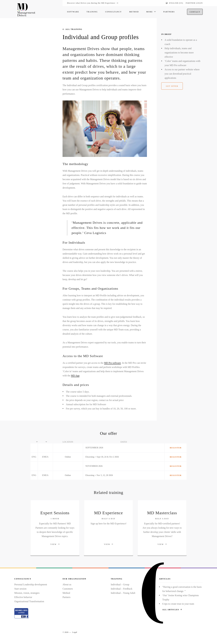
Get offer (172, 86)
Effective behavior (23, 597)
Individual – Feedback (122, 589)
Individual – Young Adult (123, 593)
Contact (195, 12)
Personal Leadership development (31, 584)
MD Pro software (112, 363)
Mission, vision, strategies (27, 593)
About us (67, 584)
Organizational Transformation (29, 601)
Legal (75, 632)
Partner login (194, 3)
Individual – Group (120, 584)
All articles (172, 610)
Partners (66, 597)
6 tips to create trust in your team (178, 604)
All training (72, 29)
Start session (20, 589)
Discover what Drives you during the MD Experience (93, 3)
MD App (75, 376)
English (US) (176, 3)
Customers (68, 589)
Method (66, 593)
